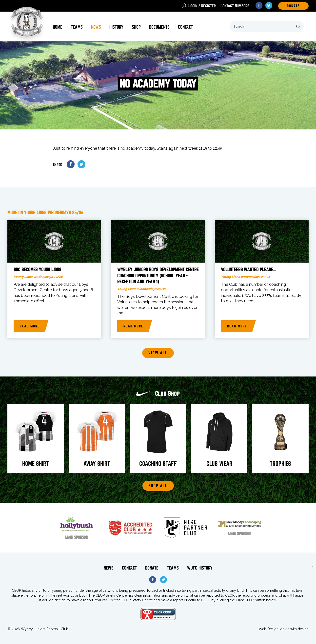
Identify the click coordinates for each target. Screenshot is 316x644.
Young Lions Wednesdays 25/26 (38, 277)
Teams (77, 27)
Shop (136, 27)
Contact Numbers (235, 6)
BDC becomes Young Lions (37, 270)
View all (158, 353)
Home (58, 27)
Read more (30, 326)
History (116, 27)
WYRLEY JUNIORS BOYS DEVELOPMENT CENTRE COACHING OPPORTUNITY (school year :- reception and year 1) (158, 276)
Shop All (158, 486)
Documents (159, 27)
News (96, 27)
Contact (185, 27)
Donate (152, 568)
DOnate (293, 6)
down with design (294, 629)
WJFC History (200, 568)
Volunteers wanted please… (248, 270)
